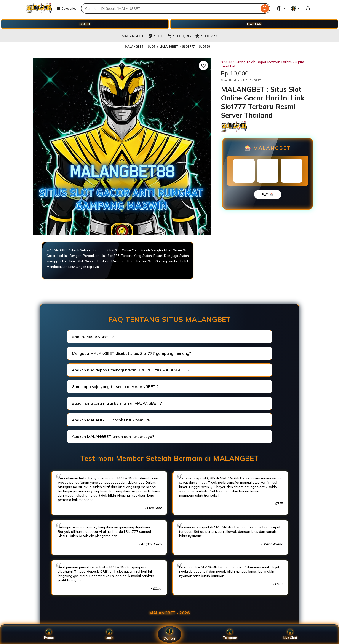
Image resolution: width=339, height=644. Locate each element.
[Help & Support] (281, 8)
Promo (49, 634)
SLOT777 (189, 46)
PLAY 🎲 (268, 194)
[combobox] (170, 8)
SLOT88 (205, 46)
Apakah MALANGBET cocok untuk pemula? (111, 420)
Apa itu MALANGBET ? (93, 337)
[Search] (265, 8)
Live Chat (290, 634)
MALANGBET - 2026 (169, 613)
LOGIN (85, 24)
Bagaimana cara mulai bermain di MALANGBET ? (117, 403)
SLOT (152, 46)
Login (109, 634)
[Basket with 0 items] (308, 8)
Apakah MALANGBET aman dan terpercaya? (113, 436)
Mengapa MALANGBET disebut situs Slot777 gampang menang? (131, 353)
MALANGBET (135, 46)
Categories (66, 8)
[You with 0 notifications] (296, 8)
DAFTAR (254, 24)
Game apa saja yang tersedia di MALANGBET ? (115, 387)
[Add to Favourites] (203, 65)
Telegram (230, 634)
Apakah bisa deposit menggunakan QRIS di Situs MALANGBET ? (131, 370)
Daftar (169, 634)
